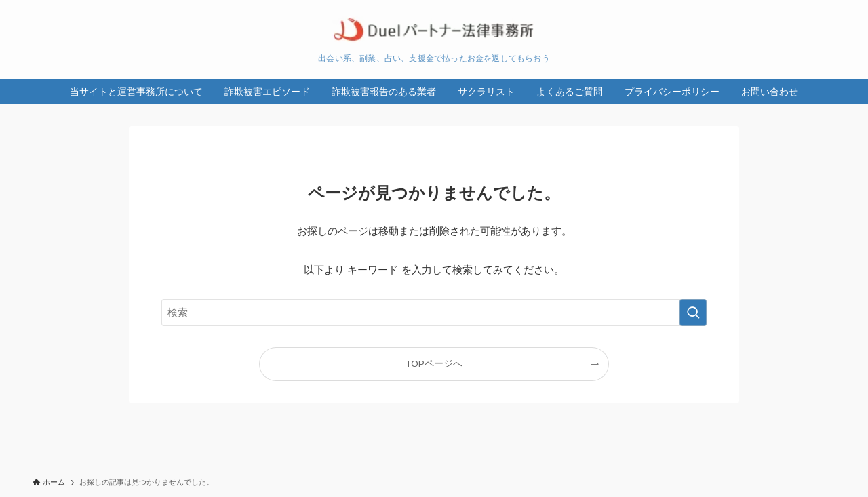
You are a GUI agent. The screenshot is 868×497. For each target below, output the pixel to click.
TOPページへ (434, 364)
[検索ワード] (434, 313)
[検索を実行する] (693, 313)
